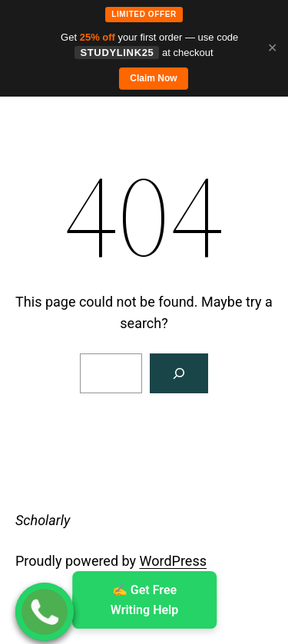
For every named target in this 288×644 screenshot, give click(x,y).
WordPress (173, 561)
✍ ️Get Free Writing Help (144, 600)
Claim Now (153, 78)
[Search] (179, 373)
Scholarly (43, 520)
